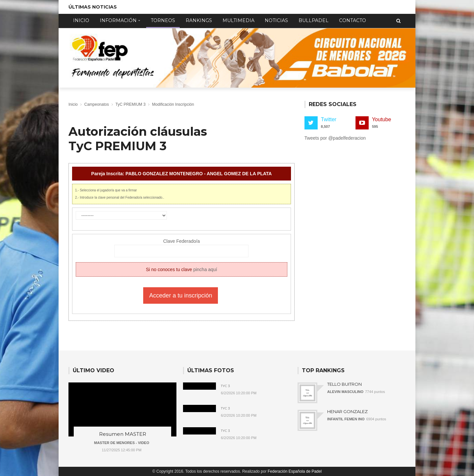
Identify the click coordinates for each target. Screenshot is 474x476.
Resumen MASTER (123, 434)
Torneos (163, 20)
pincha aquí (205, 269)
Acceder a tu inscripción (181, 295)
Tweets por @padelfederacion (335, 138)
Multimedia (238, 20)
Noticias (276, 20)
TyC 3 (225, 386)
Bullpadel (314, 20)
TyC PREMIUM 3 (131, 104)
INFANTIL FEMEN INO (346, 419)
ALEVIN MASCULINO (345, 392)
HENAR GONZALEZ (347, 411)
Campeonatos (97, 104)
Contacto (353, 20)
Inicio (81, 20)
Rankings (199, 20)
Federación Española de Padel (295, 471)
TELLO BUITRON (344, 384)
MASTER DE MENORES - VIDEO (122, 443)
